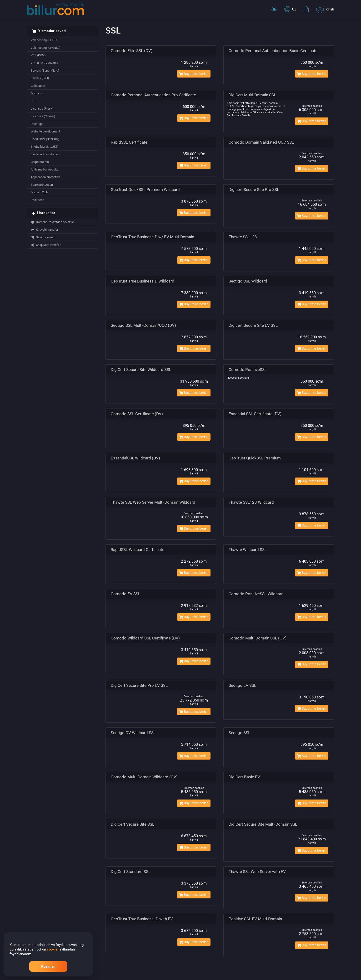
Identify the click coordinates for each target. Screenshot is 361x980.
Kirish (325, 9)
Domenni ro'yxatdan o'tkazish (53, 222)
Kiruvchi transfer (44, 230)
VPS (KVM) (38, 55)
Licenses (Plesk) (42, 109)
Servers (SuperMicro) (45, 71)
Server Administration (45, 154)
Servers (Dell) (40, 78)
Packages (38, 124)
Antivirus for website (45, 169)
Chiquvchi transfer (46, 245)
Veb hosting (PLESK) (45, 40)
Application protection (45, 177)
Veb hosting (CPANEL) (46, 48)
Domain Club (39, 192)
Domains (37, 93)
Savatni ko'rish (43, 237)
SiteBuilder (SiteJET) (45, 147)
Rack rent (37, 200)
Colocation (38, 86)
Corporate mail (40, 162)
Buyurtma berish (194, 74)
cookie (52, 949)
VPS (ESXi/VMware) (44, 63)
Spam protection (42, 185)
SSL (33, 101)
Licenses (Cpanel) (43, 116)
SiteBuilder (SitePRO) (45, 139)
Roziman (48, 966)
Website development (45, 131)
